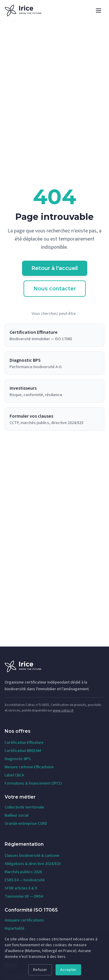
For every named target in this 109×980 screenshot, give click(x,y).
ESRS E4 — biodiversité (25, 880)
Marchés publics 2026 (23, 872)
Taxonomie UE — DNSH (24, 896)
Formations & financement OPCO (33, 783)
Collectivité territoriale (24, 807)
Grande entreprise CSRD (26, 824)
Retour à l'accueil (55, 268)
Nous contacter (55, 289)
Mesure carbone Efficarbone (29, 767)
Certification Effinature (24, 743)
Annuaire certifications (24, 920)
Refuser (40, 970)
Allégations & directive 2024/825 (33, 864)
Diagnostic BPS (18, 759)
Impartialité (15, 928)
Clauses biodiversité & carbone (32, 856)
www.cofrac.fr (63, 710)
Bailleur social (17, 815)
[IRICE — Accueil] (23, 10)
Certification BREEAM (23, 751)
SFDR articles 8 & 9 (21, 888)
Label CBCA (14, 775)
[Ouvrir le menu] (99, 10)
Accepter (68, 970)
